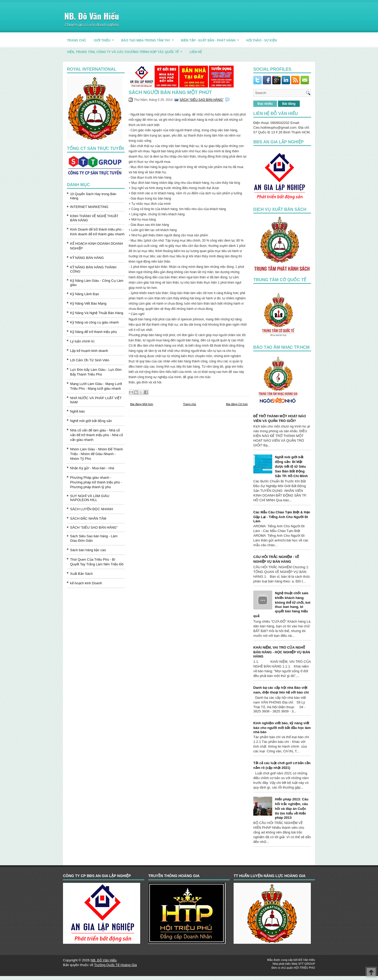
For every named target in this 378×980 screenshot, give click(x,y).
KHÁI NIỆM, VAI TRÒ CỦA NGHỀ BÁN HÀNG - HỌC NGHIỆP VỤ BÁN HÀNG (282, 652)
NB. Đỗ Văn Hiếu (92, 16)
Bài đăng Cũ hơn (237, 404)
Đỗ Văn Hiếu (307, 960)
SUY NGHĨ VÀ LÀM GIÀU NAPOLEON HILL (90, 498)
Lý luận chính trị (82, 341)
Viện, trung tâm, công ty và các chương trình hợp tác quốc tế (126, 50)
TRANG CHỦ (76, 40)
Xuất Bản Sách (81, 574)
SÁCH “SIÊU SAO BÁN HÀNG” (94, 527)
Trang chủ (190, 404)
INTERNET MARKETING (89, 207)
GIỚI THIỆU (105, 38)
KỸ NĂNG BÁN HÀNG (87, 258)
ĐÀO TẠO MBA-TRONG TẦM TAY (149, 38)
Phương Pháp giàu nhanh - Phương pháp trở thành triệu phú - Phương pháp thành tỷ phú (96, 482)
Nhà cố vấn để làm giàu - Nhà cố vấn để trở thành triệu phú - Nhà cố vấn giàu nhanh (97, 435)
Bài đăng (289, 104)
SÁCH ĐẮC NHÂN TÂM (88, 518)
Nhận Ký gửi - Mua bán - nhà (92, 468)
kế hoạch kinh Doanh (86, 583)
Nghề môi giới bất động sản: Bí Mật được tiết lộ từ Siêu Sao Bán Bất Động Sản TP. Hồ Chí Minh (291, 466)
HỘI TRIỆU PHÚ (304, 968)
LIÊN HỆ (196, 52)
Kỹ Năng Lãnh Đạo (85, 294)
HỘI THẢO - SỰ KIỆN (261, 40)
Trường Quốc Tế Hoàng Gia (115, 965)
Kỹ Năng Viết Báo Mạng (88, 303)
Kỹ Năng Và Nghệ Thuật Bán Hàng (97, 313)
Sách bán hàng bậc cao (88, 550)
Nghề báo (77, 411)
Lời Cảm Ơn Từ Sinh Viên (90, 360)
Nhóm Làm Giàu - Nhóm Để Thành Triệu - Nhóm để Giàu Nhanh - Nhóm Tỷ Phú (96, 454)
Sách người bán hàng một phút (170, 92)
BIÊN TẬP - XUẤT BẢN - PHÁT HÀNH (212, 38)
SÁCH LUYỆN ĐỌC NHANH (92, 509)
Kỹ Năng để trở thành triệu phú (93, 332)
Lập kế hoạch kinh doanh (89, 351)
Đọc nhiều (265, 104)
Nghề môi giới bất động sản (91, 421)
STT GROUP (307, 964)
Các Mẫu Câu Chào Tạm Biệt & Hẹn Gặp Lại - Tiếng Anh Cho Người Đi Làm (282, 517)
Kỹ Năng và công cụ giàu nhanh (94, 322)
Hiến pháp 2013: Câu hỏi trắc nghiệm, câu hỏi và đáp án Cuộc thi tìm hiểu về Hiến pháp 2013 (292, 808)
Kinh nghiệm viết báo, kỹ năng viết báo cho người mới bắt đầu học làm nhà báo (282, 728)
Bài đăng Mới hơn (142, 404)
